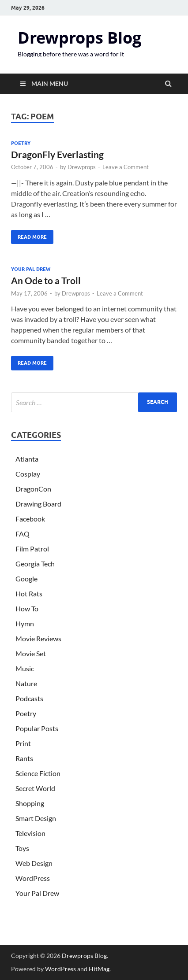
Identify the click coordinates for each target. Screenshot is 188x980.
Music (25, 668)
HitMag (99, 969)
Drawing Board (38, 504)
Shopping (30, 803)
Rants (24, 758)
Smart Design (36, 818)
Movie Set (31, 653)
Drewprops (82, 167)
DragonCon (33, 489)
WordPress (33, 878)
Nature (26, 683)
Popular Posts (37, 728)
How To (27, 608)
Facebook (30, 519)
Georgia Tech (35, 564)
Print (23, 743)
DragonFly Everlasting (57, 154)
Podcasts (29, 698)
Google (26, 579)
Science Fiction (38, 773)
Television (30, 833)
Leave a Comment (126, 167)
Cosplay (28, 474)
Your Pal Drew (31, 269)
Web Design (34, 863)
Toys (22, 848)
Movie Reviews (38, 638)
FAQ (23, 534)
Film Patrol (32, 549)
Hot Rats (29, 594)
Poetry (21, 143)
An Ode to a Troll (46, 280)
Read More (29, 235)
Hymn (25, 623)
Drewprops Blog (79, 38)
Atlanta (27, 459)
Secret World (35, 788)
